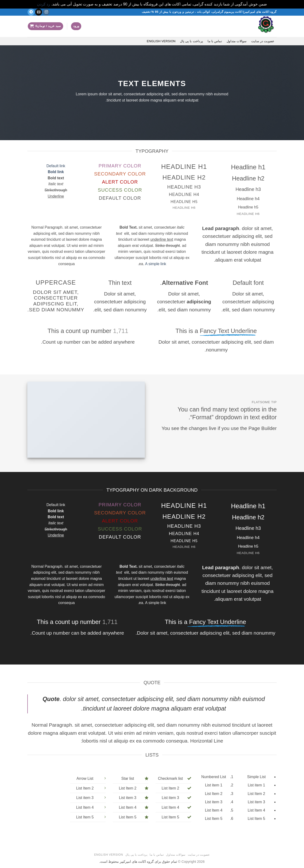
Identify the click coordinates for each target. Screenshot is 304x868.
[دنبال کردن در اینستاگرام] (46, 12)
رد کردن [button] (44, 4)
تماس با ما (215, 41)
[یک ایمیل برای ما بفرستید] (39, 12)
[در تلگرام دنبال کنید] (31, 12)
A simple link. (152, 264)
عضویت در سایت (263, 41)
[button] (76, 26)
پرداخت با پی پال (192, 41)
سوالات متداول (237, 41)
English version (161, 41)
